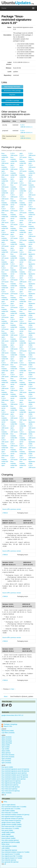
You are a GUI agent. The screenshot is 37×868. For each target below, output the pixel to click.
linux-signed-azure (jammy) (10, 785)
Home (4, 8)
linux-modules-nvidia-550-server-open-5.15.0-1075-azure (23, 207)
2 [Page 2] (11, 689)
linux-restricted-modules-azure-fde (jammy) (15, 777)
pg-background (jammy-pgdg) (11, 842)
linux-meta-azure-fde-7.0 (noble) (11, 826)
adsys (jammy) (6, 753)
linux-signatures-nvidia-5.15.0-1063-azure (32, 286)
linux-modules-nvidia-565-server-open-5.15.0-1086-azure (23, 400)
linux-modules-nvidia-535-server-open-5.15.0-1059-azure (5, 408)
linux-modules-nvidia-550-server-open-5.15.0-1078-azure (23, 221)
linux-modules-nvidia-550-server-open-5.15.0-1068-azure (14, 440)
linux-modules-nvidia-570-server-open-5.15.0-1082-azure (32, 189)
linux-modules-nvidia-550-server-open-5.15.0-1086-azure (23, 276)
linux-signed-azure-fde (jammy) (11, 783)
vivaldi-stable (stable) (8, 832)
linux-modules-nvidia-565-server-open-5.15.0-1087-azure (23, 414)
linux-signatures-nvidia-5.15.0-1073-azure (32, 365)
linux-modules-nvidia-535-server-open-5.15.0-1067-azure (14, 177)
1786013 (5, 513)
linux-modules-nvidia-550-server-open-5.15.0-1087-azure (23, 290)
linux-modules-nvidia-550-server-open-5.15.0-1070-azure (14, 454)
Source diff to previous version (12, 509)
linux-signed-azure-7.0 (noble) (11, 854)
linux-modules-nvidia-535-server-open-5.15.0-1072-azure (14, 232)
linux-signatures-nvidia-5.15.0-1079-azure (32, 404)
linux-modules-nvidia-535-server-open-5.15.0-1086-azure (14, 343)
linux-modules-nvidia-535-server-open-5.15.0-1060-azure (5, 422)
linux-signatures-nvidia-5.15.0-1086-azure (32, 434)
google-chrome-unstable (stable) (12, 824)
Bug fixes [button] (12, 95)
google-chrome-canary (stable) (11, 822)
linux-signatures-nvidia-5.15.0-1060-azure (32, 266)
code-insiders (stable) (8, 811)
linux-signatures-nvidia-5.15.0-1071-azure (32, 345)
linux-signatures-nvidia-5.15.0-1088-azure (32, 454)
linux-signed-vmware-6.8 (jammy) (12, 817)
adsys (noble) (6, 745)
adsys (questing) (7, 741)
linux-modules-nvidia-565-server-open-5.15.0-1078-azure (23, 345)
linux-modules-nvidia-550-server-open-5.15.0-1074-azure (23, 193)
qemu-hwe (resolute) (8, 755)
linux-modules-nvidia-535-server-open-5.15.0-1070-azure (14, 205)
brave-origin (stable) (8, 836)
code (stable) (6, 848)
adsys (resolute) (7, 737)
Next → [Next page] (14, 689)
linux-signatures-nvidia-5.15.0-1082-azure (32, 424)
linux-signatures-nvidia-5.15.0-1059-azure (32, 256)
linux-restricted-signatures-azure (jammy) (14, 773)
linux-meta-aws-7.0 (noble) (10, 813)
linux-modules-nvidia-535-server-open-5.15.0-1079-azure (14, 302)
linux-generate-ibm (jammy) (10, 862)
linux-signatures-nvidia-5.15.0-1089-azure (32, 463)
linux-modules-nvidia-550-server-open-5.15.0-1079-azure (23, 234)
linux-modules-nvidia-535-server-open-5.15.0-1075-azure (14, 274)
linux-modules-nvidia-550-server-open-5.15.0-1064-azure (14, 398)
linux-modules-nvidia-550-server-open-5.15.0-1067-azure (14, 426)
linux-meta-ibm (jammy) (9, 860)
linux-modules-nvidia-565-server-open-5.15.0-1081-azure (23, 373)
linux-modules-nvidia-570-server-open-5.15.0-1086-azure (32, 203)
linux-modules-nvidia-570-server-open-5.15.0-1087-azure (32, 217)
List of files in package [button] (12, 101)
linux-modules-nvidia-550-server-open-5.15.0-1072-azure (23, 165)
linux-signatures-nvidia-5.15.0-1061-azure (32, 276)
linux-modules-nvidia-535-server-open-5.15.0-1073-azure (14, 246)
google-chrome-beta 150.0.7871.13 (12, 715)
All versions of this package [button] (12, 91)
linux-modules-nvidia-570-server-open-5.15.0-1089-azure (32, 244)
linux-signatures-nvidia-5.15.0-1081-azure (32, 414)
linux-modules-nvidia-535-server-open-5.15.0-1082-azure (14, 329)
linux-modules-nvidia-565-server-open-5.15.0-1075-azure (23, 331)
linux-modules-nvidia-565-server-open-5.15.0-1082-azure (23, 386)
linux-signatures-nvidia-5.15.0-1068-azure (32, 325)
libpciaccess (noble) (8, 731)
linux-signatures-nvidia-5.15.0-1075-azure (32, 384)
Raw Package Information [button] (12, 87)
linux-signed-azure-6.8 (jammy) (11, 781)
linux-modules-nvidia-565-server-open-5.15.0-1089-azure (23, 442)
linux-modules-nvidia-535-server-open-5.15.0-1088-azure (14, 371)
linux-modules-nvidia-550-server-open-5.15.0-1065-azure (14, 412)
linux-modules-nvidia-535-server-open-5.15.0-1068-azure (14, 191)
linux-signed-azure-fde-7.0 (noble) (12, 856)
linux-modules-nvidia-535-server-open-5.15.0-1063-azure (5, 450)
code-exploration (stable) (9, 846)
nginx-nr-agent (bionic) (8, 805)
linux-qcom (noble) (7, 767)
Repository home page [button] (12, 104)
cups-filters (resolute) (8, 733)
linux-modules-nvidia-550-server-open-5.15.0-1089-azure (23, 317)
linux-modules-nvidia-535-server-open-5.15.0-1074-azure (14, 260)
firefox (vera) (5, 844)
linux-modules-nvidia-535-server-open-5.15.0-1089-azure (14, 384)
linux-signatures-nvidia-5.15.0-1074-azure (32, 375)
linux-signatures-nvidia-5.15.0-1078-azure (32, 394)
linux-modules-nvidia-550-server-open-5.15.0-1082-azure (23, 262)
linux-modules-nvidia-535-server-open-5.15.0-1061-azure (5, 436)
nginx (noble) (6, 747)
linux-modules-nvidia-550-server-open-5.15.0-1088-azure (23, 303)
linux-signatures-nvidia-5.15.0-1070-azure (32, 335)
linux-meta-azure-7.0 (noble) (10, 828)
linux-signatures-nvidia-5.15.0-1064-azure (32, 296)
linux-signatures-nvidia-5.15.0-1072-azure (32, 355)
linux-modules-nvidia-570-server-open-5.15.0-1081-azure (32, 175)
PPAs (5, 802)
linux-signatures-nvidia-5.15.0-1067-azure (32, 315)
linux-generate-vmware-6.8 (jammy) (12, 819)
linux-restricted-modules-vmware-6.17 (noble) (15, 852)
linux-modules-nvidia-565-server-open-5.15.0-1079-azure (23, 359)
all (5, 795)
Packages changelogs (11, 724)
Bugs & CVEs (8, 726)
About (6, 696)
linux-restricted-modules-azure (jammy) (14, 779)
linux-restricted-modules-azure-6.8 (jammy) (15, 775)
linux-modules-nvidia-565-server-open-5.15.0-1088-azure (23, 428)
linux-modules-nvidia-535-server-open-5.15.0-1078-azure (14, 288)
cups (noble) (5, 749)
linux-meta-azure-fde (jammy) (11, 787)
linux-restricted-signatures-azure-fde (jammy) (15, 771)
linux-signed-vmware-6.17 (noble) (12, 858)
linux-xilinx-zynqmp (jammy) (10, 840)
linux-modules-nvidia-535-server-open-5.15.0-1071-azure (14, 219)
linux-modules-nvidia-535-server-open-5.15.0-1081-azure (14, 315)
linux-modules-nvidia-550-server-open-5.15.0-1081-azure (23, 248)
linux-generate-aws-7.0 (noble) (11, 809)
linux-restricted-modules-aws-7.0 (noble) (14, 807)
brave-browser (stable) (8, 838)
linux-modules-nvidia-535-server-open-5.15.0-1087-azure (14, 357)
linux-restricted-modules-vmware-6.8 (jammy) (15, 815)
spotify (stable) (6, 834)
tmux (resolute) (6, 761)
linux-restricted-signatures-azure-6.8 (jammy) (15, 769)
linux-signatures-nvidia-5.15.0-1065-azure (32, 305)
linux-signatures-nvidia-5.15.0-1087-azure (32, 444)
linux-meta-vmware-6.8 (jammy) (11, 820)
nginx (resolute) (6, 759)
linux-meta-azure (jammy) (9, 789)
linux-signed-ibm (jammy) (9, 850)
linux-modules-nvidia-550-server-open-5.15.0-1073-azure (23, 179)
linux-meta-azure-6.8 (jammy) (11, 791)
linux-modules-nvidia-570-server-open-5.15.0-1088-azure (32, 230)
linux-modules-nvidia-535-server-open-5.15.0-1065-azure (14, 163)
